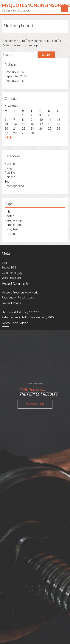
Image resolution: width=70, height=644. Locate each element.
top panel (11, 234)
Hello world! (32, 293)
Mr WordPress (11, 293)
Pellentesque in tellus (15, 317)
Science (10, 177)
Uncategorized (14, 186)
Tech (8, 182)
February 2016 (14, 72)
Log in (6, 263)
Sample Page (14, 220)
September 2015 (16, 76)
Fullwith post (26, 298)
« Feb (8, 137)
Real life (10, 173)
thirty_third (11, 229)
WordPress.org (11, 278)
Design (9, 168)
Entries (9, 268)
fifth (7, 212)
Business (10, 164)
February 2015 (14, 81)
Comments (12, 273)
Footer (9, 216)
